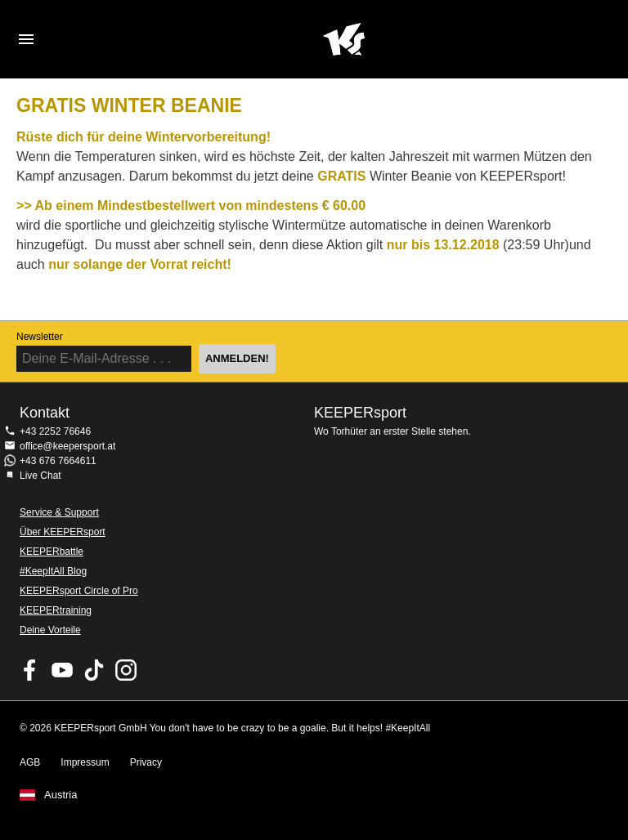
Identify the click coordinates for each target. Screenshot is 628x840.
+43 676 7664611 (58, 461)
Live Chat (40, 476)
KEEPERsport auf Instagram (126, 670)
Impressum (85, 762)
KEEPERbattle (52, 552)
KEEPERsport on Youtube (62, 670)
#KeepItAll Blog (53, 571)
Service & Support (59, 512)
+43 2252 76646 (55, 431)
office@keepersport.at (67, 446)
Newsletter (40, 337)
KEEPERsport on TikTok (94, 670)
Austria (61, 795)
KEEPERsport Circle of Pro (79, 591)
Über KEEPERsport (63, 532)
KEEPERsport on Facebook (30, 670)
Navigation (26, 39)
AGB (30, 762)
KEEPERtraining (56, 610)
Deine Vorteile (50, 630)
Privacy (146, 762)
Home (343, 39)
